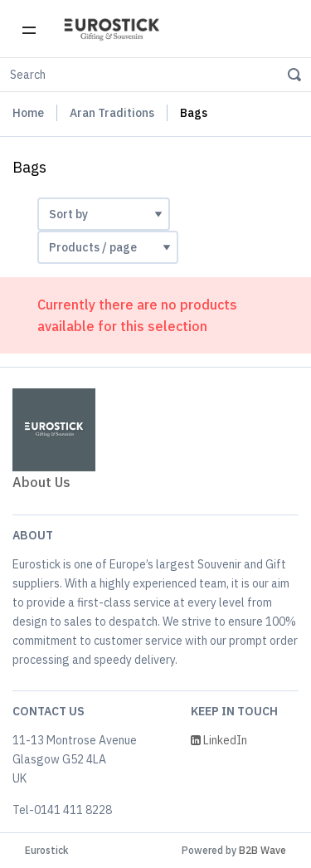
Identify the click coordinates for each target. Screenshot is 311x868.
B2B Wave (262, 850)
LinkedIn (219, 740)
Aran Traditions (112, 113)
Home (28, 113)
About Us (41, 482)
